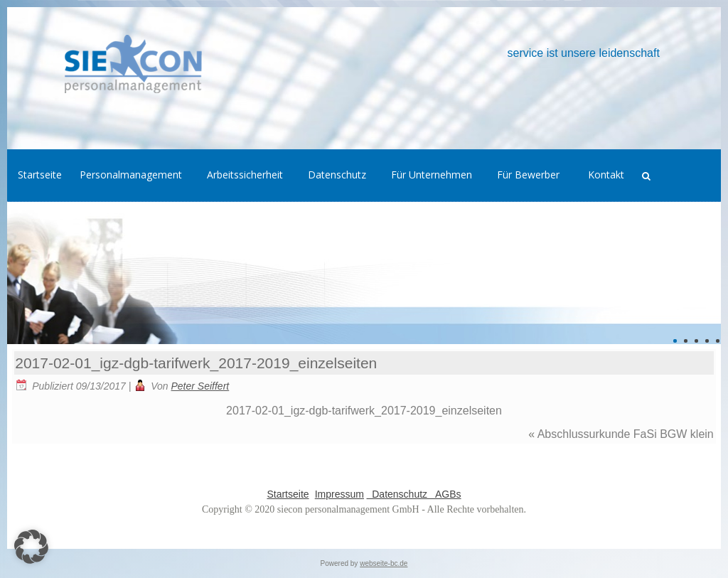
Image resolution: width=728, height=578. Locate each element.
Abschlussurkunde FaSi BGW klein (626, 434)
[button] (31, 547)
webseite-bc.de (384, 563)
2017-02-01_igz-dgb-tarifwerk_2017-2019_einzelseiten (196, 363)
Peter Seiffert (200, 386)
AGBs (446, 494)
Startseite (288, 494)
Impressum (339, 494)
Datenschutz (398, 494)
